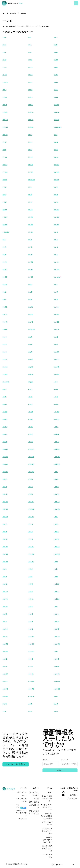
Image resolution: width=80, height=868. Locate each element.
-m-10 (5, 404)
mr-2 (4, 142)
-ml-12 (31, 584)
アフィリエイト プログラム (34, 813)
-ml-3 (30, 569)
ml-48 (56, 270)
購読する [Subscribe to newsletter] (60, 770)
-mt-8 (56, 532)
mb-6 (56, 97)
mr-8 (56, 150)
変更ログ (17, 806)
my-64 (57, 374)
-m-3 (30, 389)
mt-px (31, 232)
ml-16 (5, 262)
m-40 (56, 67)
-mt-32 (57, 547)
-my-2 (5, 659)
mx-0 (30, 285)
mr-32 (57, 165)
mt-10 (56, 202)
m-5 (56, 45)
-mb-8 (23, 13)
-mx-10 (5, 629)
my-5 (56, 344)
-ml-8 (56, 577)
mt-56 (31, 225)
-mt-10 (5, 539)
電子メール (64, 760)
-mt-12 (31, 539)
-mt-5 (5, 532)
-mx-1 (56, 607)
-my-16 (57, 674)
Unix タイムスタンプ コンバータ (47, 849)
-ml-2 (5, 569)
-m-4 (56, 389)
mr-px (56, 180)
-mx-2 (5, 614)
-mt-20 (5, 547)
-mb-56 (57, 464)
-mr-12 (31, 494)
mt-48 (5, 225)
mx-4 (56, 292)
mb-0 (56, 82)
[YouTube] (63, 795)
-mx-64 (5, 651)
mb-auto (58, 127)
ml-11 (30, 704)
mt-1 (30, 187)
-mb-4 (57, 434)
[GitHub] (63, 792)
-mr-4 (56, 479)
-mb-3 (31, 434)
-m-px (31, 427)
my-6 (5, 352)
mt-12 (5, 210)
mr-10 (5, 157)
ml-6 (56, 247)
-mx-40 (5, 644)
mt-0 (4, 187)
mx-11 (30, 711)
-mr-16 (57, 494)
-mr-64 (5, 517)
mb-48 (57, 120)
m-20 (56, 60)
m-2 (56, 37)
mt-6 (4, 202)
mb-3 (56, 90)
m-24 (4, 67)
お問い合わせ (34, 802)
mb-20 (31, 112)
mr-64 (5, 180)
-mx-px (31, 651)
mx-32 (57, 314)
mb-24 (57, 112)
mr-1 (56, 135)
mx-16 (56, 307)
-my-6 (31, 666)
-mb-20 (5, 457)
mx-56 (57, 322)
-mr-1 (56, 472)
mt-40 (57, 217)
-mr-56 (57, 509)
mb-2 (30, 90)
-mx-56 (57, 644)
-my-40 (5, 689)
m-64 (56, 75)
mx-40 (5, 322)
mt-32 (31, 217)
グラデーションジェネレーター (47, 831)
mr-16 (56, 157)
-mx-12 (31, 629)
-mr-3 (31, 479)
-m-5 (4, 397)
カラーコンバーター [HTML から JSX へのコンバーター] (47, 824)
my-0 (5, 337)
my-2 (56, 337)
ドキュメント (21, 793)
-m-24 (31, 412)
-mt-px (31, 562)
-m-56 (57, 419)
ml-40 (31, 270)
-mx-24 (31, 637)
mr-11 (56, 704)
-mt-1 (56, 517)
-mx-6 (31, 622)
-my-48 (31, 689)
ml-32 (5, 270)
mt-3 (4, 195)
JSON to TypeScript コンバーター (47, 840)
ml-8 (4, 255)
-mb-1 (56, 427)
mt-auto (6, 232)
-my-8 (57, 666)
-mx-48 (31, 644)
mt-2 (56, 187)
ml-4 (4, 247)
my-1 (30, 337)
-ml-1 (56, 562)
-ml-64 (5, 607)
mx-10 (5, 307)
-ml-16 (57, 584)
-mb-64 (5, 472)
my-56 (31, 374)
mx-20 (5, 314)
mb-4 (5, 97)
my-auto (6, 382)
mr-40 (5, 172)
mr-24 (31, 165)
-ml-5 (5, 577)
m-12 (4, 60)
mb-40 (31, 120)
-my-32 (57, 681)
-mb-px (31, 472)
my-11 (56, 711)
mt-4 (30, 195)
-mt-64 (5, 562)
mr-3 (30, 142)
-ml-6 (30, 577)
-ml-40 (5, 599)
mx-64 (5, 329)
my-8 (30, 352)
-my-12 (31, 674)
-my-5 (5, 666)
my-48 (5, 374)
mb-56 (5, 127)
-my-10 (5, 674)
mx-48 (31, 322)
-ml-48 (31, 599)
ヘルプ (37, 799)
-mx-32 (57, 637)
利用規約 (74, 796)
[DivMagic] (14, 3)
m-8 (30, 52)
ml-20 (31, 262)
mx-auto (32, 329)
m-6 (4, 52)
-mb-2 (5, 434)
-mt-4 (56, 524)
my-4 (30, 344)
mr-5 (4, 150)
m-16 (30, 60)
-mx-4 (56, 614)
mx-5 (4, 300)
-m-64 (5, 427)
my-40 (57, 367)
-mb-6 (31, 442)
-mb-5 (5, 442)
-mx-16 (57, 629)
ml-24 (56, 262)
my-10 (56, 352)
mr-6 (30, 150)
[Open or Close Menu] (76, 3)
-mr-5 (5, 487)
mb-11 (5, 704)
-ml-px (31, 607)
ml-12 (56, 255)
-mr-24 (31, 502)
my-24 (5, 367)
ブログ (24, 796)
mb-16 (5, 112)
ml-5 (30, 247)
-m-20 (5, 412)
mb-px (5, 135)
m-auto (5, 82)
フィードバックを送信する (16, 765)
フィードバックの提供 (34, 794)
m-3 (4, 45)
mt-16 (30, 210)
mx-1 (56, 285)
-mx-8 (56, 622)
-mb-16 (57, 449)
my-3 (5, 344)
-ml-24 (31, 592)
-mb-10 (5, 449)
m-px (30, 82)
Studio (50, 793)
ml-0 (56, 232)
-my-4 (56, 659)
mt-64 (57, 225)
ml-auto (57, 277)
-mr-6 (31, 487)
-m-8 (56, 397)
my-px (31, 382)
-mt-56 (57, 554)
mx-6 (30, 300)
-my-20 (5, 681)
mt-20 (57, 210)
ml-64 (31, 277)
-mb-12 (31, 449)
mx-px (57, 329)
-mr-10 (5, 494)
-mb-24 (31, 457)
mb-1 (4, 90)
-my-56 (57, 689)
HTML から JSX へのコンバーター (47, 799)
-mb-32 (57, 457)
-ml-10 (5, 584)
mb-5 (30, 97)
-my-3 (31, 659)
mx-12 (30, 307)
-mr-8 (56, 487)
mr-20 (5, 165)
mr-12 (30, 157)
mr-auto (32, 180)
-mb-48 (31, 464)
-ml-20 (5, 592)
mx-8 (56, 300)
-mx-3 (31, 614)
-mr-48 (31, 509)
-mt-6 (31, 532)
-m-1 (56, 382)
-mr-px (31, 517)
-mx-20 (5, 637)
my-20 (57, 359)
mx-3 (30, 292)
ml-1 (4, 240)
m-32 (30, 67)
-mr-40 (5, 509)
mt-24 (5, 217)
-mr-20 (5, 502)
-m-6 (30, 397)
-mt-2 (5, 524)
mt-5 (56, 195)
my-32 (31, 367)
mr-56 (57, 172)
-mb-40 (5, 464)
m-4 (30, 45)
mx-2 (4, 292)
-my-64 (5, 696)
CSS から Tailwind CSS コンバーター (47, 816)
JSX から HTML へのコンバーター (47, 808)
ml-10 (30, 255)
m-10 (56, 52)
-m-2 (4, 389)
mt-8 (30, 202)
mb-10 (31, 105)
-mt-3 (31, 524)
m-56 (30, 75)
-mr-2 (5, 479)
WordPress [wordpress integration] (23, 819)
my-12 (5, 359)
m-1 (30, 37)
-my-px (31, 696)
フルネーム (46, 760)
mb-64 (31, 127)
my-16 (31, 359)
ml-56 (5, 277)
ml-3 (56, 240)
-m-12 (30, 404)
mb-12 (56, 105)
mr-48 (31, 172)
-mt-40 (5, 554)
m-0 (4, 37)
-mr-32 (57, 502)
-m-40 (5, 419)
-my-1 (56, 651)
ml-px (5, 285)
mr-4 (56, 142)
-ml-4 (56, 569)
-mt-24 (31, 547)
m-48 (5, 75)
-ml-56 (57, 599)
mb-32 (5, 120)
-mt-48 (31, 554)
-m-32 (57, 412)
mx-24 (31, 314)
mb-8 (5, 105)
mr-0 (30, 135)
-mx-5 (5, 622)
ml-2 (30, 240)
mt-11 (56, 696)
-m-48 (31, 419)
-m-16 (56, 404)
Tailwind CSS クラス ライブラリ (21, 813)
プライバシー (72, 799)
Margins (13, 13)
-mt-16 (57, 539)
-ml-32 (57, 592)
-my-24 (31, 681)
